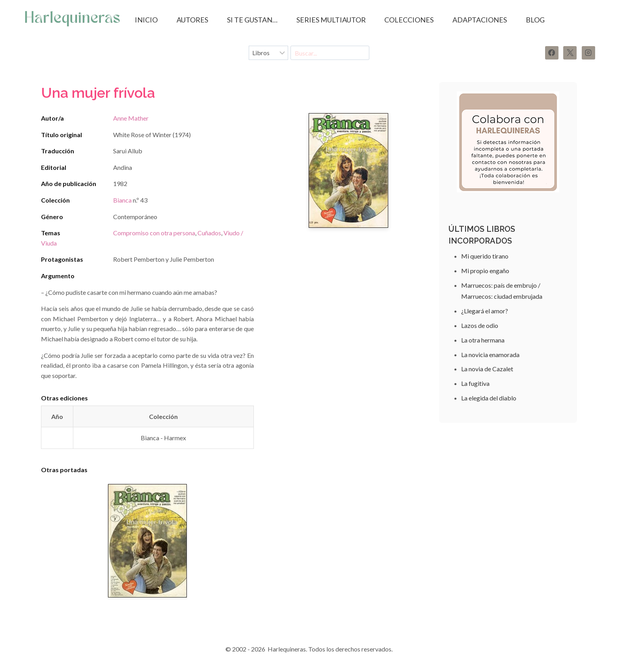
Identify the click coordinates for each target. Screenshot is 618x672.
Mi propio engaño (485, 271)
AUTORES (192, 20)
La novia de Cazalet (487, 369)
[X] (570, 53)
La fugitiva (475, 383)
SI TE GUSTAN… (252, 20)
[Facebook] (552, 53)
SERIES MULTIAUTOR (331, 20)
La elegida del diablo (489, 398)
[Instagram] (588, 53)
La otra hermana (483, 340)
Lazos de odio (480, 325)
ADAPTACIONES (480, 20)
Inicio (146, 20)
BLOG (535, 20)
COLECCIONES (409, 20)
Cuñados (209, 233)
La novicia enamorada (490, 355)
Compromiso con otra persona (154, 233)
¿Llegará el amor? (485, 311)
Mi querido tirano (485, 256)
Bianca (122, 200)
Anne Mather (131, 118)
